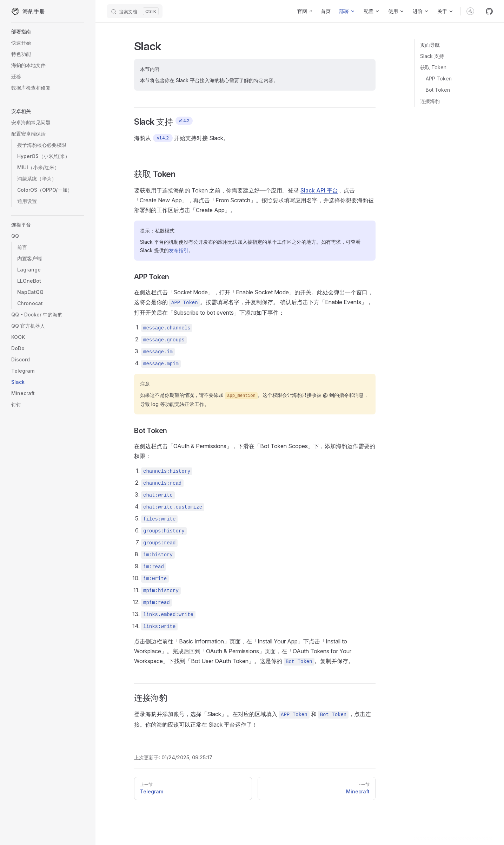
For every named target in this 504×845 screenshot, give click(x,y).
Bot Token (438, 90)
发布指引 (179, 250)
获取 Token (433, 67)
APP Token (439, 78)
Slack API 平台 (319, 190)
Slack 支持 (432, 56)
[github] (489, 11)
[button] (48, 32)
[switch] (470, 11)
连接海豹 (430, 101)
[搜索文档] (135, 11)
